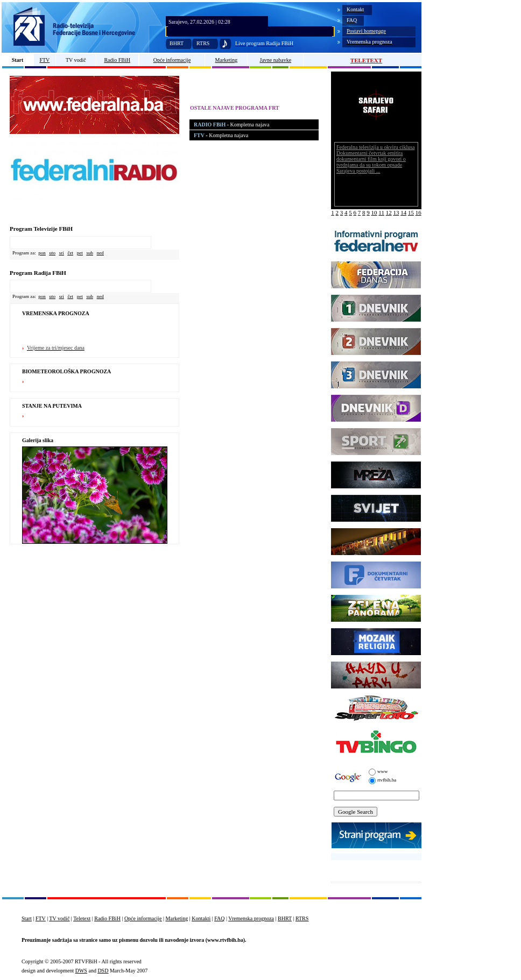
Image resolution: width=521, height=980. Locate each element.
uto (52, 253)
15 (411, 212)
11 (381, 212)
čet (71, 253)
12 (389, 212)
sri (62, 253)
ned (100, 253)
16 (418, 212)
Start (18, 60)
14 (403, 212)
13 (396, 212)
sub (90, 253)
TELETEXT (366, 60)
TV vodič (76, 60)
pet (80, 253)
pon (42, 253)
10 (374, 212)
